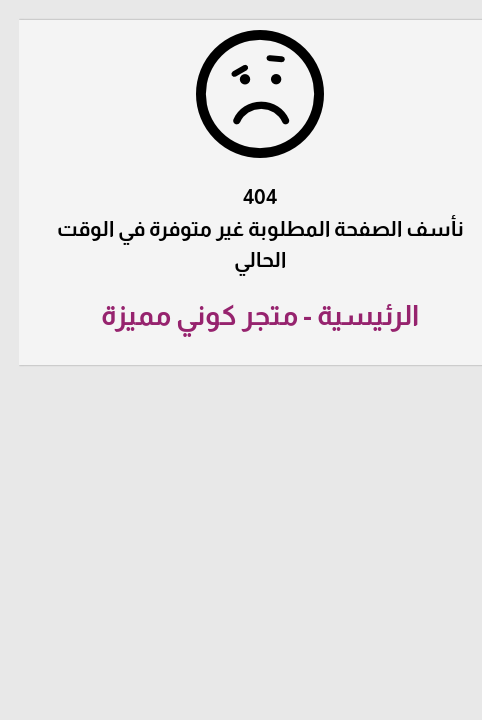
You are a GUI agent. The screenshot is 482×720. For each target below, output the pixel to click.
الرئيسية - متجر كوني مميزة (241, 315)
